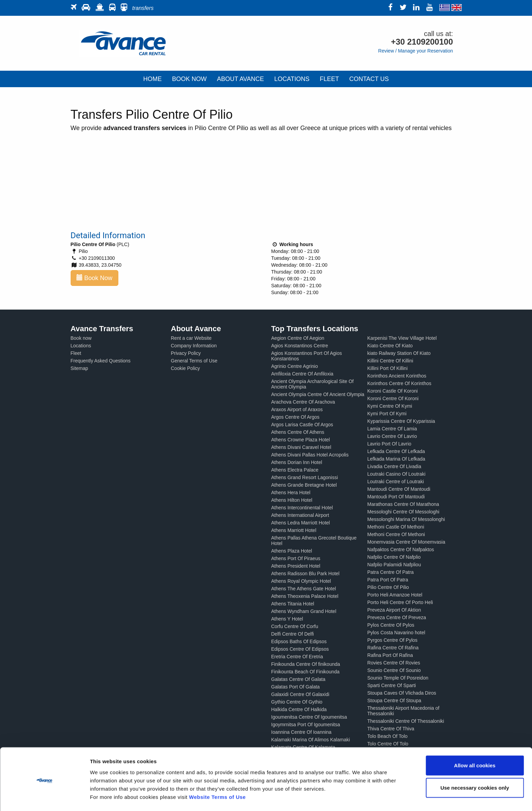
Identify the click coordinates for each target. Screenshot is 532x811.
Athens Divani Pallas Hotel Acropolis (310, 455)
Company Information (194, 346)
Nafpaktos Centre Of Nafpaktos (401, 549)
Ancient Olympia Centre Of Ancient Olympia (318, 394)
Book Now (94, 278)
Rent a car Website (191, 338)
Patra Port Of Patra (388, 580)
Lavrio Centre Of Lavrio (392, 436)
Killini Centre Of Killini (390, 361)
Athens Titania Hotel (293, 604)
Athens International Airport (300, 515)
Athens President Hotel (296, 566)
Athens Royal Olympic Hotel (301, 581)
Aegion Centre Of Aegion (298, 338)
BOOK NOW (189, 79)
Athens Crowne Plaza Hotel (301, 440)
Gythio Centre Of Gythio (297, 702)
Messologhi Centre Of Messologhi (403, 512)
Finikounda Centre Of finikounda (306, 664)
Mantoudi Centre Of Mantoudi (399, 489)
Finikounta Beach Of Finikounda (305, 672)
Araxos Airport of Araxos (297, 409)
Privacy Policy (186, 353)
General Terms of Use (194, 361)
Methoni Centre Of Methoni (396, 534)
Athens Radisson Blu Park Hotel (305, 574)
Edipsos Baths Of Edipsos (299, 641)
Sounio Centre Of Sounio (394, 670)
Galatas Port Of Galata (296, 687)
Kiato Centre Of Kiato (390, 346)
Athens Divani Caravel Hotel (301, 447)
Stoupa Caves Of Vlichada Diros (402, 693)
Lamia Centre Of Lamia (392, 429)
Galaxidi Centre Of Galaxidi (300, 694)
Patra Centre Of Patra (391, 572)
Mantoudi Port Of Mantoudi (396, 497)
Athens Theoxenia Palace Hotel (305, 596)
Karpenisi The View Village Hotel (402, 338)
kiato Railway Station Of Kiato (399, 353)
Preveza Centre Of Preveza (397, 617)
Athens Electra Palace (295, 470)
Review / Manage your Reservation (416, 51)
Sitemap (79, 368)
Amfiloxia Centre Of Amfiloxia (302, 374)
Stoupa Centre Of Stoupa (394, 700)
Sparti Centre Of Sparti (392, 685)
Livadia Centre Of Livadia (394, 466)
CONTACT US (369, 79)
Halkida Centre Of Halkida (299, 709)
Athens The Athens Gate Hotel (304, 589)
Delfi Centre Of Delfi (293, 634)
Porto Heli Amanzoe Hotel (395, 595)
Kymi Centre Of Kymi (390, 406)
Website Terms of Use (217, 775)
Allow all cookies (475, 744)
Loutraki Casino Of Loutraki (397, 474)
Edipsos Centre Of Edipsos (300, 649)
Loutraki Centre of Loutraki (396, 482)
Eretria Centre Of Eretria (297, 657)
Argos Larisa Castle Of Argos (302, 425)
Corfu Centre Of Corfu (295, 626)
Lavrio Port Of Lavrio (389, 444)
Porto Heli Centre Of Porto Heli (400, 602)
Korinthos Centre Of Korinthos (399, 383)
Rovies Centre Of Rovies (394, 663)
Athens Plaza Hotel (292, 551)
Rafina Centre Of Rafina (393, 648)
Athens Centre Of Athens (298, 432)
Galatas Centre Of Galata (298, 679)
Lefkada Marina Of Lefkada (396, 459)
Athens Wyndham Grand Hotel (304, 611)
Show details (360, 797)
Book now (81, 338)
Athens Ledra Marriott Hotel (301, 523)
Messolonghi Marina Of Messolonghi (406, 519)
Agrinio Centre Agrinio (295, 366)
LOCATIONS (292, 79)
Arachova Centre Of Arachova (303, 402)
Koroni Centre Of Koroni (393, 398)
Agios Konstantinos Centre (300, 346)
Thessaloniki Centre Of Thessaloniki (406, 721)
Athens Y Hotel (287, 619)
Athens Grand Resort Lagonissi (305, 477)
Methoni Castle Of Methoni (396, 527)
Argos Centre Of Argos (295, 417)
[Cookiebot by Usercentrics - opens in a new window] (44, 798)
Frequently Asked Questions (101, 361)
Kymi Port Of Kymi (387, 414)
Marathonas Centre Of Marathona (403, 504)
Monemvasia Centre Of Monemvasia (406, 542)
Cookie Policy (185, 368)
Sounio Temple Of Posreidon (398, 678)
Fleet (76, 353)
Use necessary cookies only (475, 766)
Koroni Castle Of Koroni (393, 391)
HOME (152, 79)
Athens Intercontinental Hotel (302, 508)
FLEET (329, 79)
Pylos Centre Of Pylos (391, 625)
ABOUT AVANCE (240, 79)
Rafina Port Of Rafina (390, 655)
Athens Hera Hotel (291, 493)
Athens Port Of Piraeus (296, 558)
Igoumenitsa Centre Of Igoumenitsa (309, 717)
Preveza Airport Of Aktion (394, 610)
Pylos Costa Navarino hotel (396, 633)
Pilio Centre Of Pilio (388, 587)
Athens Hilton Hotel (292, 500)
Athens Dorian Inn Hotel (297, 462)
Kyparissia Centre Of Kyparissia (401, 421)
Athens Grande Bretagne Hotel (304, 485)
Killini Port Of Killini (387, 368)
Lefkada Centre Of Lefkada (396, 451)
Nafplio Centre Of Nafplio (394, 557)
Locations (81, 346)
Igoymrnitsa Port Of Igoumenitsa (306, 725)
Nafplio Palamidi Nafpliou (394, 565)
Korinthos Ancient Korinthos (397, 376)
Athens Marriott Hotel (294, 530)
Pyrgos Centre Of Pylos (392, 640)
